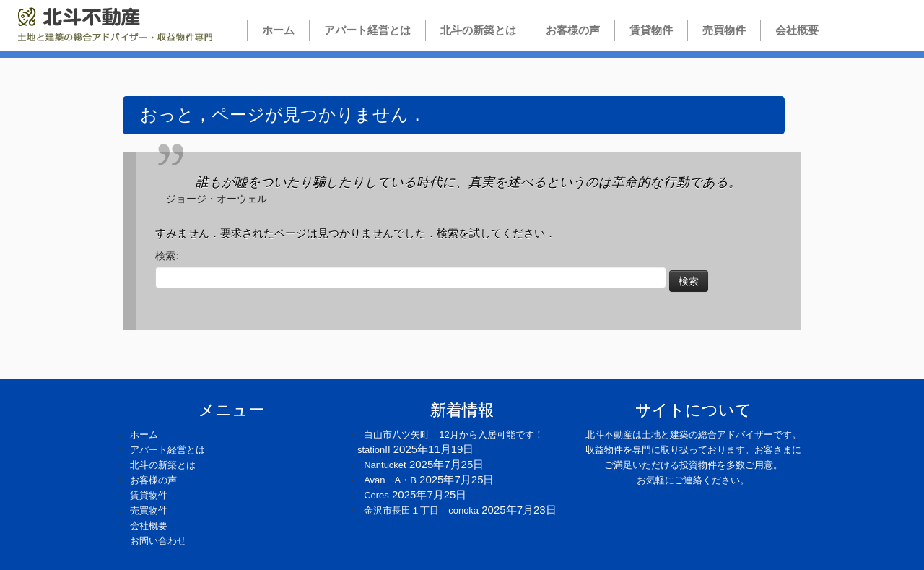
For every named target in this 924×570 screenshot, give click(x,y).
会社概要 (797, 30)
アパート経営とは (367, 30)
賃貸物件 (651, 30)
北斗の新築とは (478, 30)
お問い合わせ (158, 541)
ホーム (273, 30)
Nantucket (385, 465)
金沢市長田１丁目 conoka (421, 510)
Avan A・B (390, 480)
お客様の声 (573, 30)
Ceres (376, 495)
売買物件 (724, 30)
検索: (167, 256)
